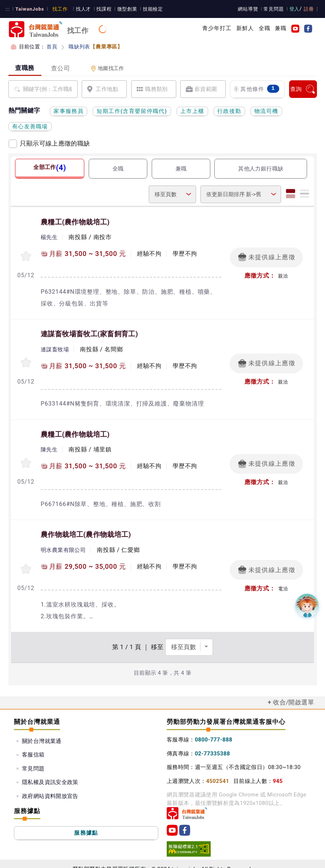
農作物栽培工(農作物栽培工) (86, 527)
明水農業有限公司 (63, 542)
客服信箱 (33, 744)
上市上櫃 (192, 111)
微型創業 (123, 9)
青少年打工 (217, 28)
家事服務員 (69, 111)
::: (8, 9)
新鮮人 (245, 28)
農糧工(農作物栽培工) (75, 222)
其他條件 (256, 89)
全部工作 (50, 167)
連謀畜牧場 (55, 346)
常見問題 (275, 9)
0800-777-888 (214, 729)
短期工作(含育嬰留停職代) (132, 111)
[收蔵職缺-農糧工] (26, 255)
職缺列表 (95, 47)
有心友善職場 (30, 127)
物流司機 (266, 111)
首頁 (52, 47)
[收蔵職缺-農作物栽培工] (26, 560)
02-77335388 (213, 743)
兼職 (281, 28)
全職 (265, 28)
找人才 (81, 9)
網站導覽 (250, 9)
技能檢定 (149, 9)
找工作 (58, 9)
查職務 (25, 68)
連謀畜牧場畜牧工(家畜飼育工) (89, 331)
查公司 (60, 68)
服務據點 (86, 822)
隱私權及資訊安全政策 (50, 772)
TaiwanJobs (29, 9)
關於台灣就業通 (42, 730)
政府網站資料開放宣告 (50, 785)
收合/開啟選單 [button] (293, 692)
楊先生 (49, 237)
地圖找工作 (107, 68)
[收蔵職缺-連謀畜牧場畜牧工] (26, 358)
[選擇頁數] (189, 637)
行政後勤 (229, 111)
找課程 (101, 9)
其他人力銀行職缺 (261, 169)
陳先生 (49, 444)
